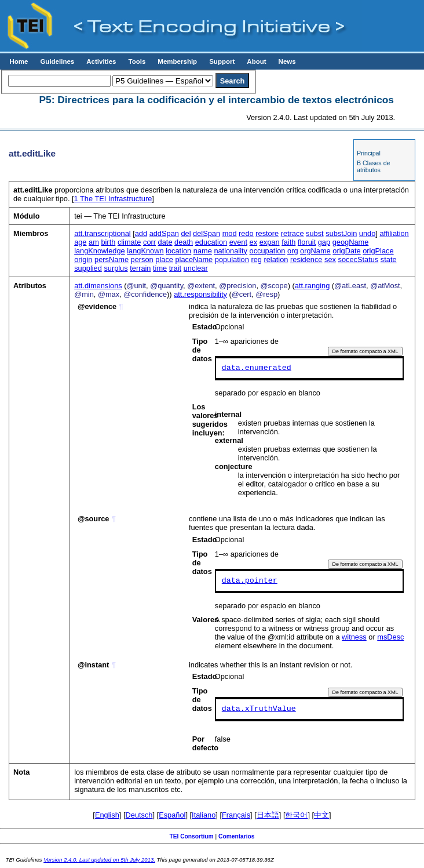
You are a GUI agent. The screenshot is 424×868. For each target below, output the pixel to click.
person (142, 259)
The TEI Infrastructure (113, 199)
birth (108, 242)
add (141, 233)
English (107, 815)
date (165, 242)
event (238, 242)
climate (129, 242)
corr (149, 242)
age (80, 242)
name (203, 251)
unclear (196, 268)
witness (354, 637)
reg (256, 259)
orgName (315, 251)
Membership (177, 61)
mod (230, 233)
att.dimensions (98, 286)
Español (172, 815)
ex (254, 242)
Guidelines (57, 61)
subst (315, 233)
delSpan (206, 233)
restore (267, 233)
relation (276, 259)
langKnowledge (100, 251)
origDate (346, 251)
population (232, 259)
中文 (321, 815)
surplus (116, 268)
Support (222, 61)
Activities (101, 61)
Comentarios (237, 836)
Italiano (204, 815)
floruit (307, 242)
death (184, 242)
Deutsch (139, 815)
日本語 (268, 815)
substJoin (341, 233)
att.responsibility (200, 294)
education (211, 242)
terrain (140, 268)
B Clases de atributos (373, 166)
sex (330, 259)
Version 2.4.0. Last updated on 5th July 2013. (99, 860)
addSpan (164, 233)
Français (236, 815)
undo (367, 233)
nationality (231, 251)
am (94, 242)
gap (324, 242)
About (256, 61)
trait (175, 268)
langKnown (145, 251)
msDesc (390, 637)
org (293, 251)
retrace (293, 233)
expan (270, 242)
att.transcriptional (102, 233)
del (186, 233)
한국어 (296, 815)
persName (112, 259)
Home (19, 61)
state (389, 259)
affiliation (394, 233)
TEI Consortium (191, 836)
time (160, 268)
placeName (194, 259)
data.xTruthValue (259, 709)
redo (246, 233)
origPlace (378, 251)
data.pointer (250, 581)
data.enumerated (257, 368)
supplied (88, 268)
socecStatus (359, 259)
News (287, 61)
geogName (351, 242)
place (164, 259)
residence (306, 259)
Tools (137, 61)
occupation (268, 251)
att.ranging (312, 286)
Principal (369, 153)
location (178, 251)
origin (83, 259)
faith (288, 242)
